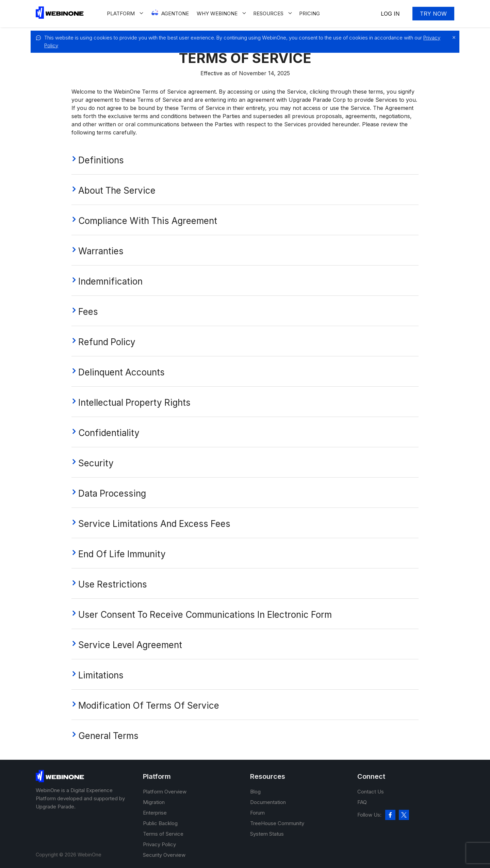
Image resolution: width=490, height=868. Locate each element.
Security (96, 463)
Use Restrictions (113, 584)
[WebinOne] (60, 17)
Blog (255, 792)
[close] (452, 37)
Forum (257, 813)
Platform (121, 13)
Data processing (112, 493)
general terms (108, 736)
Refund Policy (107, 342)
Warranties (101, 251)
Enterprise (155, 813)
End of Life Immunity (122, 554)
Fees (88, 312)
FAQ (362, 802)
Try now (433, 14)
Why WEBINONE (217, 13)
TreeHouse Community (277, 823)
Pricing (309, 13)
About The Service (117, 190)
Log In (390, 14)
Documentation (268, 802)
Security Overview (164, 855)
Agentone (175, 13)
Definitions (101, 160)
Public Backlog (160, 823)
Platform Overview (165, 792)
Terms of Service (163, 834)
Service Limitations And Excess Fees (154, 524)
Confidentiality (109, 433)
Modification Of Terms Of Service (149, 705)
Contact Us (371, 792)
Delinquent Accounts (121, 372)
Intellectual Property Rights (134, 403)
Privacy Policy (159, 844)
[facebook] (390, 815)
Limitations (101, 675)
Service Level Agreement (130, 645)
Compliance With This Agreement (148, 221)
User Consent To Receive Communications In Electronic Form (205, 615)
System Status (267, 834)
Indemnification (110, 281)
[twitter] (404, 815)
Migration (154, 802)
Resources (268, 13)
